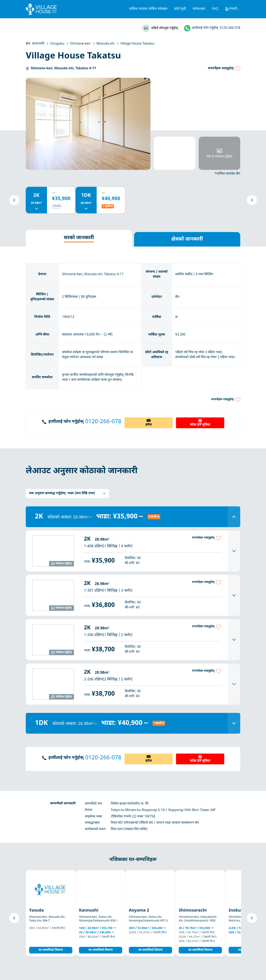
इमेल (149, 425)
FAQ (215, 9)
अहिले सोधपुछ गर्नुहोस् (164, 28)
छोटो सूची (180, 9)
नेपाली (233, 9)
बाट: (54, 193)
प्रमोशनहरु (199, 9)
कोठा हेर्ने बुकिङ (200, 425)
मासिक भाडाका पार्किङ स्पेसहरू (148, 9)
